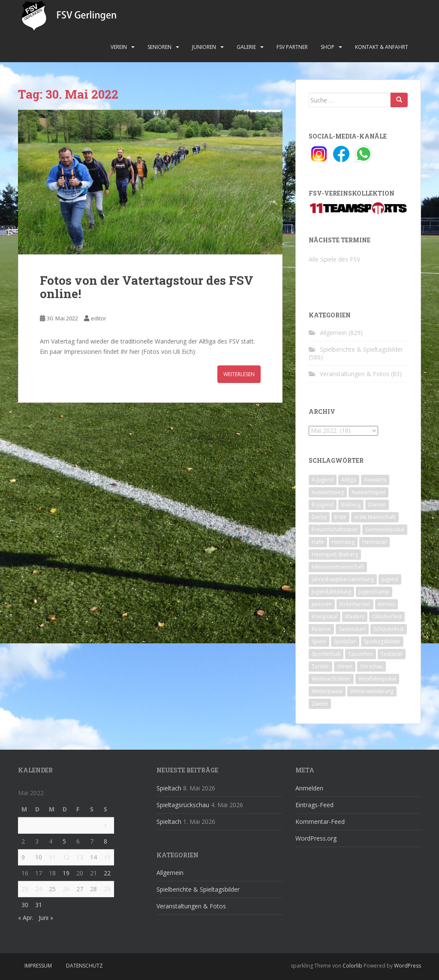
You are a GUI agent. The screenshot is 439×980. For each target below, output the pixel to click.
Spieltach (169, 788)
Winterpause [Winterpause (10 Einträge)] (327, 691)
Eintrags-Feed (314, 805)
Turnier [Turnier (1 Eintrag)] (320, 666)
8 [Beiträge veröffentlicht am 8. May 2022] (105, 841)
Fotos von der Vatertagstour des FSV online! (147, 287)
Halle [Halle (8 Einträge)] (318, 542)
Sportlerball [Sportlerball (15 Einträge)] (326, 654)
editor (99, 318)
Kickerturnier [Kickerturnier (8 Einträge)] (355, 604)
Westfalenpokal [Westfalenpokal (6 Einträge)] (377, 679)
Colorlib (352, 966)
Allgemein (333, 333)
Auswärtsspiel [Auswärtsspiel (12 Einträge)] (368, 492)
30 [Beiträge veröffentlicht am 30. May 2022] (25, 905)
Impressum (38, 966)
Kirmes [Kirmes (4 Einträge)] (386, 604)
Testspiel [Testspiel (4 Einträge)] (392, 654)
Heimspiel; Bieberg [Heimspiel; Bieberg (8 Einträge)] (335, 554)
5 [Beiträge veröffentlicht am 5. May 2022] (64, 841)
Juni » (46, 918)
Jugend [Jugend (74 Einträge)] (390, 579)
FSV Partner (292, 47)
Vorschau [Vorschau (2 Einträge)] (371, 666)
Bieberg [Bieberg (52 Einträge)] (351, 505)
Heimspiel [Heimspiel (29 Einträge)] (374, 542)
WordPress (407, 966)
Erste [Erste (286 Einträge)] (340, 517)
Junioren (204, 47)
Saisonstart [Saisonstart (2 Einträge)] (352, 629)
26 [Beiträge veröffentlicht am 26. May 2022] (66, 889)
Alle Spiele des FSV (334, 259)
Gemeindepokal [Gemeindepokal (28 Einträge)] (385, 529)
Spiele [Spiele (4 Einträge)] (319, 641)
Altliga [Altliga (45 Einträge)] (349, 480)
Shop (328, 47)
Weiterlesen (239, 374)
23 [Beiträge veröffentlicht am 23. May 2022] (25, 889)
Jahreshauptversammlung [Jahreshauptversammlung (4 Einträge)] (343, 579)
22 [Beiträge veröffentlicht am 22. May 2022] (107, 873)
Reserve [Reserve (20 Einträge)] (321, 629)
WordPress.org (316, 838)
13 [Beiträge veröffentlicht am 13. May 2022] (80, 857)
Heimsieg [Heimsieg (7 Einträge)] (343, 542)
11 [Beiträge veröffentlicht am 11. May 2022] (52, 857)
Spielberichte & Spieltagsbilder (361, 349)
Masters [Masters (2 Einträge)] (355, 617)
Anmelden (309, 788)
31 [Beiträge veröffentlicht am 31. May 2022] (39, 905)
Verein (119, 47)
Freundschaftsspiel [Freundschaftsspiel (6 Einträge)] (335, 529)
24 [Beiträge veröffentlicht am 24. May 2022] (39, 889)
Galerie (246, 47)
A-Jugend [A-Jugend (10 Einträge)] (323, 480)
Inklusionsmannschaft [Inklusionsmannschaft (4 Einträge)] (338, 567)
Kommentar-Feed (320, 822)
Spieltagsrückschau (183, 805)
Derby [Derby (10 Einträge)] (319, 517)
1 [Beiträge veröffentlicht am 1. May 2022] (105, 825)
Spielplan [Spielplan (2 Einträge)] (345, 641)
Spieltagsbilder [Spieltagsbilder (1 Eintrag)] (382, 641)
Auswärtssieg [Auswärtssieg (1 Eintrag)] (328, 492)
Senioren (159, 47)
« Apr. (26, 918)
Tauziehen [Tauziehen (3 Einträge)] (361, 654)
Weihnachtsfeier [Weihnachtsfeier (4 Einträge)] (331, 679)
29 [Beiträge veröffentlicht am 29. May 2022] (107, 889)
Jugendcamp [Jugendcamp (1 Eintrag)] (374, 592)
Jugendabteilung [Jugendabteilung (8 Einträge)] (331, 592)
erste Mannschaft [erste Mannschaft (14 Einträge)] (375, 517)
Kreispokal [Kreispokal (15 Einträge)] (325, 617)
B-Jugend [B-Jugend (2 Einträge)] (323, 505)
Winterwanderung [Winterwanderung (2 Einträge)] (372, 691)
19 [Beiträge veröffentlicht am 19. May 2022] (66, 873)
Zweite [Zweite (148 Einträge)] (320, 704)
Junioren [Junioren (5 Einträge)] (322, 604)
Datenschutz (84, 966)
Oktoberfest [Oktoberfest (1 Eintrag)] (387, 617)
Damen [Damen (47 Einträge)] (377, 505)
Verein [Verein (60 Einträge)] (345, 666)
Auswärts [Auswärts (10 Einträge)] (375, 480)
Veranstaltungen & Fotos (355, 374)
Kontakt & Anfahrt (382, 47)
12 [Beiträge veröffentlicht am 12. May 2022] (66, 857)
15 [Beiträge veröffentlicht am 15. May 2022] (107, 857)
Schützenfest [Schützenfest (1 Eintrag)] (389, 629)
